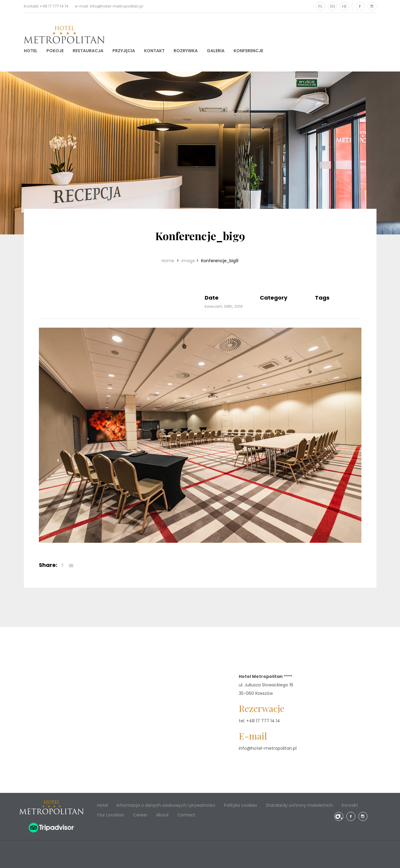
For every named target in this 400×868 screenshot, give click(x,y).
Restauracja (88, 51)
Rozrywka (186, 51)
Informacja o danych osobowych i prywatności (166, 805)
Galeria (216, 51)
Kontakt (154, 51)
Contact (186, 815)
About (162, 815)
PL (320, 6)
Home (169, 261)
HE (345, 6)
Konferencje (248, 51)
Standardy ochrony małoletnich (299, 805)
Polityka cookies (241, 805)
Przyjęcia (124, 51)
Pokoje (55, 51)
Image (188, 261)
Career (140, 815)
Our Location (111, 815)
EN (332, 6)
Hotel (31, 51)
